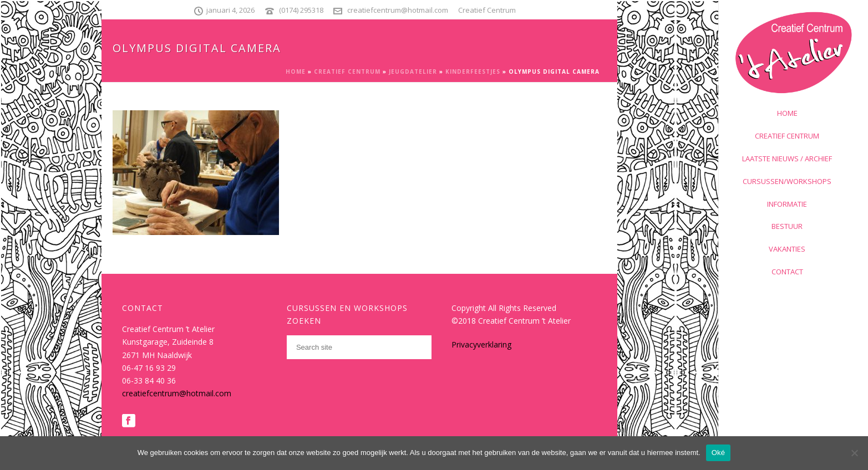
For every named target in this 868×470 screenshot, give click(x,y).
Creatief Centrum (347, 71)
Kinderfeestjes (473, 71)
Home (296, 71)
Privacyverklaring (481, 344)
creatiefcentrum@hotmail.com (398, 10)
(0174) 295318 (301, 10)
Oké (719, 453)
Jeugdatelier (413, 71)
